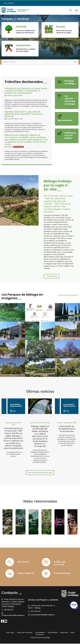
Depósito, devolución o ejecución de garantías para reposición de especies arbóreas (24, 114)
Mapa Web (64, 633)
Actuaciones (23, 45)
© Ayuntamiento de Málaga (40, 638)
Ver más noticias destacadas (40, 473)
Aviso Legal (10, 633)
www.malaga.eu (9, 3)
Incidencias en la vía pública (70, 135)
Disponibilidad (53, 633)
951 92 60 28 (36, 611)
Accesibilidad (40, 633)
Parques (61, 27)
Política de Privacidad (25, 633)
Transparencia (62, 573)
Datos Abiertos (26, 573)
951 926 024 (9, 610)
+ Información (51, 276)
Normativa (23, 562)
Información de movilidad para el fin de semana (67, 429)
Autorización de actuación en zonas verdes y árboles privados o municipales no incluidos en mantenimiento (26, 91)
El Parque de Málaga (70, 82)
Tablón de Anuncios (59, 563)
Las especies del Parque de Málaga (70, 100)
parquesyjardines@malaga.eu (43, 615)
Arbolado (21, 27)
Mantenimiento (65, 120)
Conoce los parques (68, 295)
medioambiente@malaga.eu (13, 615)
